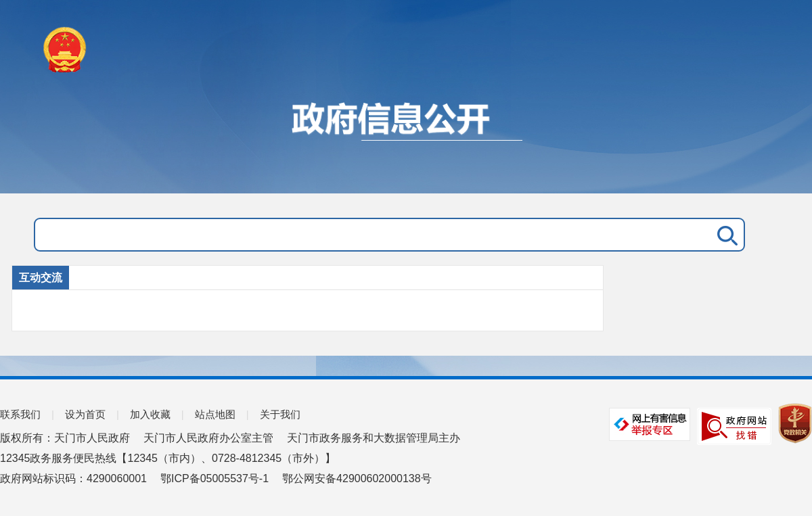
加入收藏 (150, 414)
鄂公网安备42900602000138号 (357, 478)
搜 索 (725, 235)
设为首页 (85, 414)
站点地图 (215, 414)
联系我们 (20, 414)
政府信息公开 (406, 141)
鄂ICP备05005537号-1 (215, 478)
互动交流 (41, 278)
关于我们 (280, 414)
